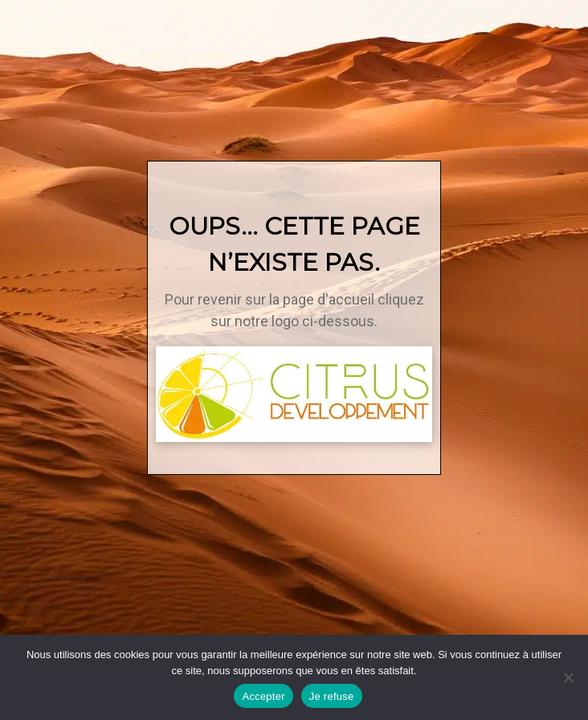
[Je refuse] (568, 677)
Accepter (263, 696)
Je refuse (332, 696)
